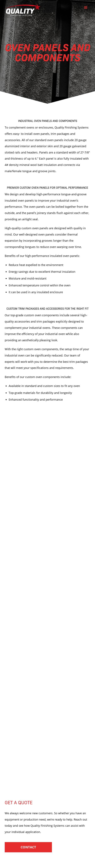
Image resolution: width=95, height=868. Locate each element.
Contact (28, 847)
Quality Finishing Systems (22, 10)
